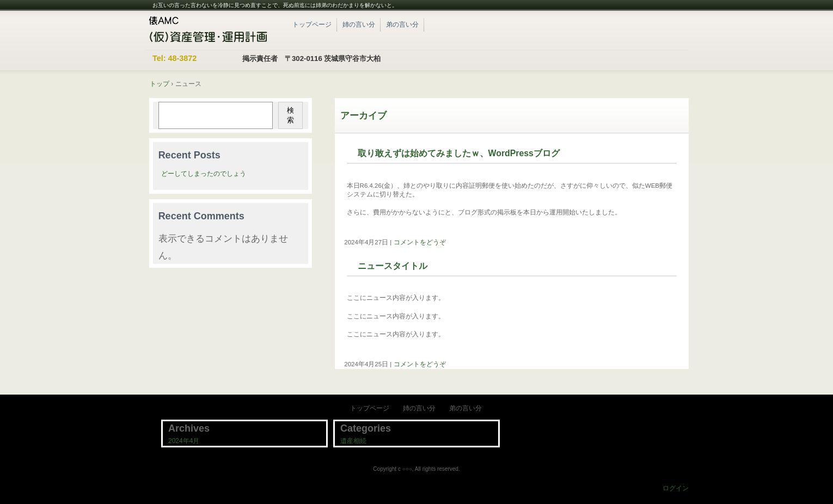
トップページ (312, 24)
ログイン (676, 488)
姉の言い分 (359, 24)
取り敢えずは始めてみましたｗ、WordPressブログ (459, 153)
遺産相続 (353, 441)
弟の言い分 (402, 24)
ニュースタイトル (393, 266)
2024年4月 (184, 441)
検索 (290, 115)
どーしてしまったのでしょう (204, 174)
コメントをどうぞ (420, 242)
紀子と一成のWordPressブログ (212, 30)
